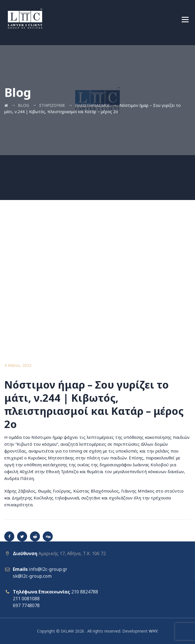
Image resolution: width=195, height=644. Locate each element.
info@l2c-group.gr (48, 569)
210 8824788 (85, 592)
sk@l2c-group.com (32, 576)
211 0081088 (26, 599)
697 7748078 (26, 605)
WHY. (154, 631)
